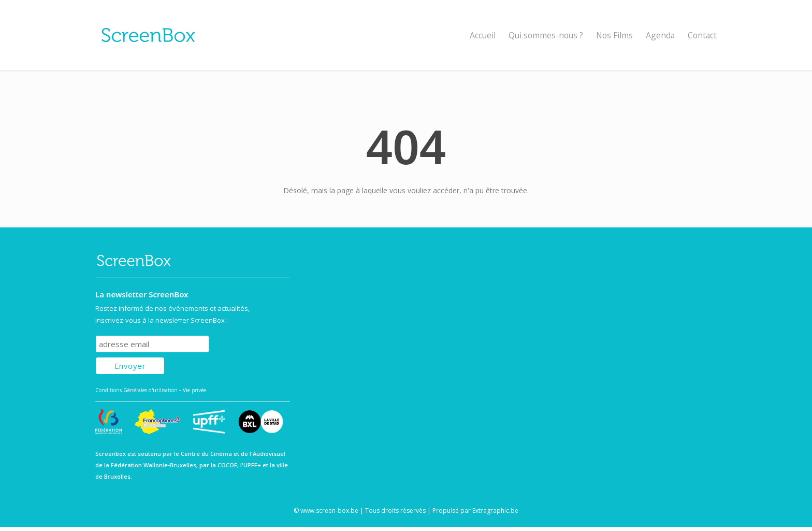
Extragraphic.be (495, 511)
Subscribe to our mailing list (151, 326)
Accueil (483, 35)
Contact (702, 35)
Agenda (660, 35)
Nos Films (614, 35)
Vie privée (194, 390)
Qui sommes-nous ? (546, 35)
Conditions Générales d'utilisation (136, 390)
